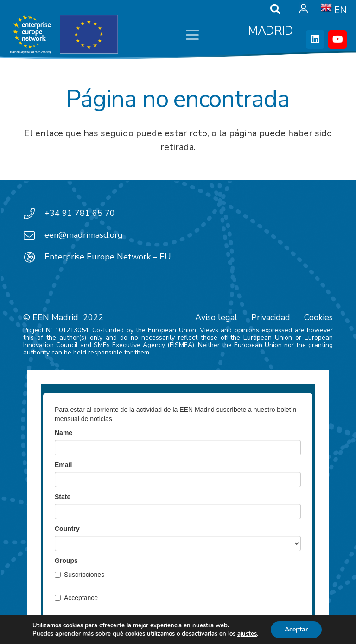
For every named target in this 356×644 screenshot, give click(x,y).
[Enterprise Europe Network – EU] (34, 257)
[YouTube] (337, 39)
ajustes (247, 634)
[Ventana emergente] (304, 9)
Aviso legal (216, 317)
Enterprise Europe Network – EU (108, 257)
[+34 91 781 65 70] (34, 214)
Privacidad (271, 317)
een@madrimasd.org (84, 235)
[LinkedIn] (315, 39)
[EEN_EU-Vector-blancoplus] (64, 35)
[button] (192, 35)
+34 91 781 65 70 (80, 213)
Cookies (318, 317)
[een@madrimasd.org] (34, 235)
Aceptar (296, 629)
